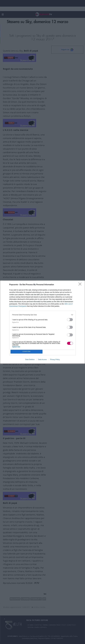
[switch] (70, 320)
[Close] (81, 285)
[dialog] (42, 322)
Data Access (42, 359)
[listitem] (42, 315)
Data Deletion (30, 359)
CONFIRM (27, 352)
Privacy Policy (55, 359)
